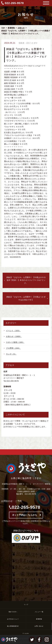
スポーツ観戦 (15, 342)
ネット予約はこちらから (25, 515)
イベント (13, 331)
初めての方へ (13, 612)
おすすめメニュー (13, 619)
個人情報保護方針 (13, 626)
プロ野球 (13, 348)
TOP (3, 28)
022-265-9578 (14, 3)
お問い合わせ (39, 626)
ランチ (11, 354)
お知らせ (21, 28)
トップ (26, 605)
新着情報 (11, 28)
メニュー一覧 (39, 612)
